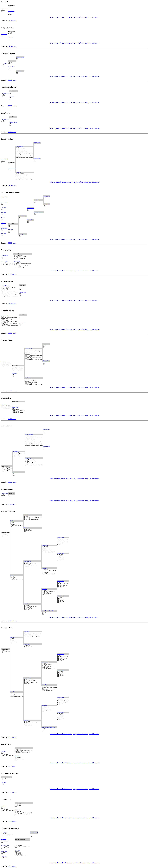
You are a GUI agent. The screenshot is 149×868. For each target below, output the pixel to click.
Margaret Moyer (30, 220)
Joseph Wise (10, 37)
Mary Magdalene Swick (39, 212)
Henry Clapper (11, 229)
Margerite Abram (37, 159)
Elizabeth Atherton (12, 168)
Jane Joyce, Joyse (61, 553)
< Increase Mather (4, 262)
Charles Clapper (4, 228)
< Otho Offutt (3, 751)
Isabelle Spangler (22, 234)
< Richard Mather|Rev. (5, 286)
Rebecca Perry (45, 568)
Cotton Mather (4, 362)
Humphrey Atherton (20, 57)
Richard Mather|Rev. (20, 146)
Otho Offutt (12, 521)
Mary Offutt (26, 604)
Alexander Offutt (45, 545)
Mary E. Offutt (4, 839)
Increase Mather (15, 407)
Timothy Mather (11, 67)
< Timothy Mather (4, 255)
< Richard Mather (4, 64)
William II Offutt (61, 537)
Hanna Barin (46, 204)
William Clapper (4, 197)
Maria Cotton (15, 373)
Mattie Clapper (4, 218)
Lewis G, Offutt (4, 857)
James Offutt (44, 589)
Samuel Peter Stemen (23, 216)
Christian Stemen (47, 196)
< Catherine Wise (4, 8)
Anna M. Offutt (4, 833)
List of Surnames (94, 17)
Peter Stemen (37, 200)
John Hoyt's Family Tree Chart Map (61, 17)
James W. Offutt (4, 852)
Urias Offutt (17, 851)
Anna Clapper (3, 207)
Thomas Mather (37, 143)
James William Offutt (5, 845)
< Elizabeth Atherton (5, 93)
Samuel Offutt (27, 515)
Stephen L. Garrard (34, 833)
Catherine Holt (19, 172)
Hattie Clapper (4, 223)
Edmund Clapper (4, 202)
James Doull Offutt (27, 561)
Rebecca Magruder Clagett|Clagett (48, 611)
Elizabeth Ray (27, 528)
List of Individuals (82, 17)
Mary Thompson (11, 11)
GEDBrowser (12, 21)
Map (74, 17)
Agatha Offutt (13, 575)
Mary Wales (19, 71)
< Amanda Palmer (4, 494)
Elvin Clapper (3, 213)
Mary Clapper (3, 233)
